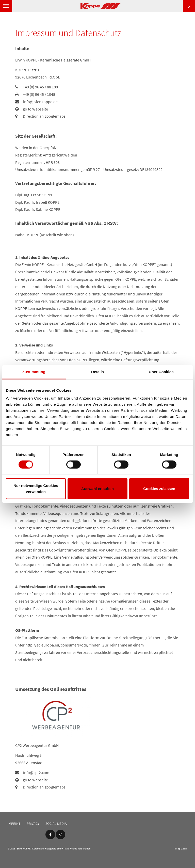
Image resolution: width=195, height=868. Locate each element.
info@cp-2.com (36, 772)
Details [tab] (97, 372)
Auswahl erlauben (97, 489)
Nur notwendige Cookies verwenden (36, 489)
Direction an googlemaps (44, 116)
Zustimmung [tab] (34, 372)
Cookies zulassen (159, 489)
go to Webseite (35, 109)
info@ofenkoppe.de (40, 102)
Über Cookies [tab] (161, 372)
